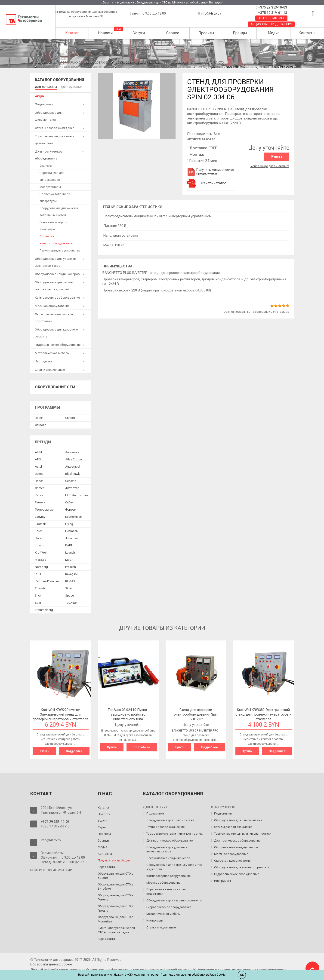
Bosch (39, 417)
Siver (38, 595)
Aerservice (72, 452)
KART (69, 545)
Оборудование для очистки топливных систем (59, 211)
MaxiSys (40, 559)
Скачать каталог (213, 183)
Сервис (173, 33)
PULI (38, 573)
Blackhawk (73, 473)
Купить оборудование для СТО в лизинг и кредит (116, 929)
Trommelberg (44, 609)
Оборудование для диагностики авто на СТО (76, 67)
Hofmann (71, 530)
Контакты (307, 33)
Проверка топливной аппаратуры (55, 197)
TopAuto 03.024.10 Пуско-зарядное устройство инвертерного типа (128, 714)
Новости (105, 33)
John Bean (72, 537)
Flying (69, 523)
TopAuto (71, 602)
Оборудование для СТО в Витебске (116, 885)
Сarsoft (70, 417)
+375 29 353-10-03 (272, 7)
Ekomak (40, 523)
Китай (39, 495)
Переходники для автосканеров (52, 175)
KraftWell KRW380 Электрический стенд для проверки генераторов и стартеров (263, 714)
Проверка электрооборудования (56, 239)
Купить (277, 156)
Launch (70, 552)
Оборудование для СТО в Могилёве (116, 918)
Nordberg (41, 566)
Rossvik (40, 588)
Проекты (206, 33)
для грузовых (68, 86)
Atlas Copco (74, 459)
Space (69, 595)
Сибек (69, 502)
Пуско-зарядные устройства (60, 250)
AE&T (39, 452)
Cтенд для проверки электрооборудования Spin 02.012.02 (196, 714)
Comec (40, 487)
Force (39, 530)
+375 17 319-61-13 (272, 13)
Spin (217, 134)
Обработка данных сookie (51, 963)
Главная (39, 62)
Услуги (139, 33)
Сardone (41, 424)
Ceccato (71, 480)
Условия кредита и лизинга (270, 165)
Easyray (40, 516)
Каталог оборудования (59, 80)
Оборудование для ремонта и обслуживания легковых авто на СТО (170, 62)
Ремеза (40, 502)
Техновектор (44, 509)
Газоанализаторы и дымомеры (54, 225)
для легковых (45, 86)
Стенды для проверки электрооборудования (155, 67)
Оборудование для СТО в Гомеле (116, 896)
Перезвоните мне (271, 18)
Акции (40, 95)
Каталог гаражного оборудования (81, 62)
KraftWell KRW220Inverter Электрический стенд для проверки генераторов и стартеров (60, 714)
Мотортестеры (50, 186)
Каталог (72, 33)
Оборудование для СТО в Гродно (116, 907)
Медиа (274, 33)
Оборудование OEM (55, 386)
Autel (38, 466)
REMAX (70, 580)
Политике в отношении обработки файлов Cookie (193, 975)
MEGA (69, 559)
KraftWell (41, 552)
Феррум (71, 509)
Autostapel (73, 466)
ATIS (38, 459)
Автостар (72, 487)
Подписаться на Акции (114, 859)
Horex (39, 537)
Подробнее (74, 750)
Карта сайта (106, 866)
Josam (40, 545)
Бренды (240, 33)
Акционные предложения (271, 24)
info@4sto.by (211, 13)
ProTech (71, 566)
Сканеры (46, 165)
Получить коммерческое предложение (211, 171)
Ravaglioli (72, 573)
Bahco (39, 473)
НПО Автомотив (77, 495)
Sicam (69, 588)
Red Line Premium (47, 580)
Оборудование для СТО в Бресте (116, 874)
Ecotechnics (73, 516)
